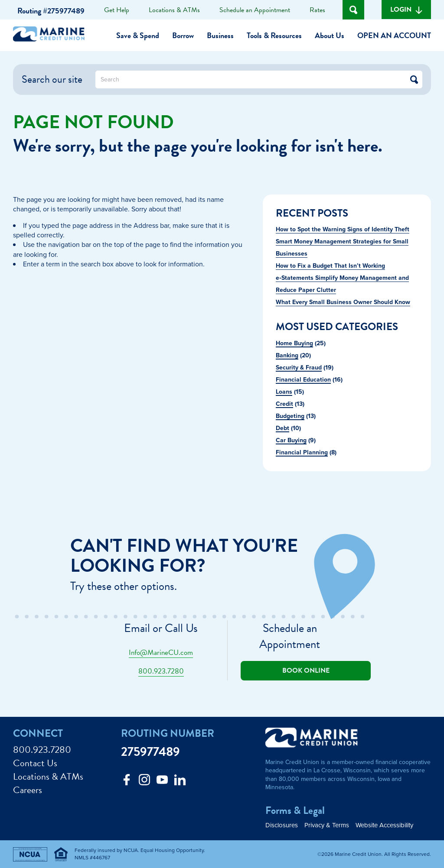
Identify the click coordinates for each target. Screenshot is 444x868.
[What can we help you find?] (259, 79)
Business (220, 35)
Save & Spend (138, 35)
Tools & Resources (274, 35)
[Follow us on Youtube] (162, 782)
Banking (287, 355)
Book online (306, 670)
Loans (284, 392)
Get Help (117, 10)
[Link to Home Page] (52, 36)
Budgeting (290, 416)
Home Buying (294, 343)
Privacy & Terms (327, 825)
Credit (284, 404)
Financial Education (303, 379)
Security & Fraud (299, 367)
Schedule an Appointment (255, 10)
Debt (282, 428)
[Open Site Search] (353, 10)
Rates (317, 10)
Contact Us (35, 763)
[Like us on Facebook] (127, 782)
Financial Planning (302, 452)
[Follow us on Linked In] (180, 782)
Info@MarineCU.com (161, 653)
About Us (330, 35)
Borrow (183, 35)
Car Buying (291, 440)
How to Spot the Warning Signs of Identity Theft (343, 229)
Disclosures (282, 825)
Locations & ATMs (174, 10)
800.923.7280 (161, 671)
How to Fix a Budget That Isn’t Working (330, 266)
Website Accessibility (384, 825)
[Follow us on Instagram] (144, 782)
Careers (28, 790)
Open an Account (394, 35)
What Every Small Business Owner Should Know (343, 302)
